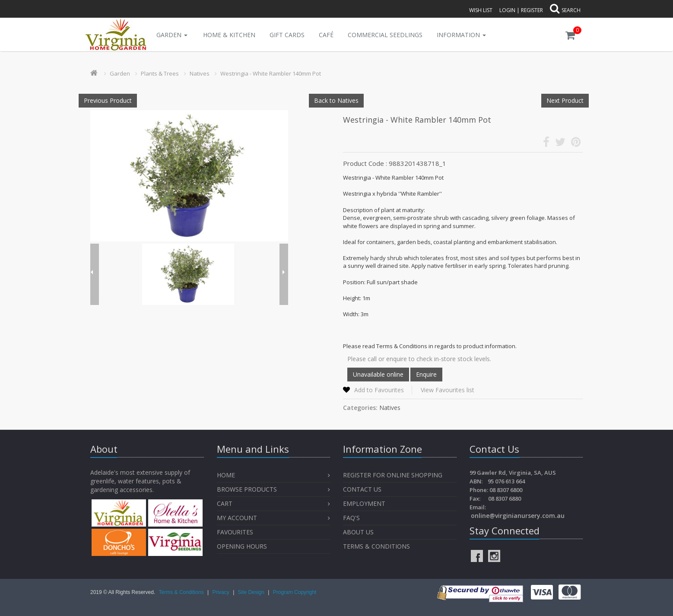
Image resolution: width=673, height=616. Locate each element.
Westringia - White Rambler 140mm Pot (271, 73)
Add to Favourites (379, 390)
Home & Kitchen (229, 35)
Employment (364, 503)
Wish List (481, 10)
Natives (200, 73)
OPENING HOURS (242, 546)
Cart (225, 503)
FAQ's (351, 518)
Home (226, 475)
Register (532, 10)
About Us (358, 532)
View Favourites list (448, 390)
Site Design (252, 592)
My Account (237, 518)
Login (507, 10)
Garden (172, 35)
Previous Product (108, 100)
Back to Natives (336, 100)
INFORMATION (461, 35)
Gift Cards (287, 35)
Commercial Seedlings (385, 35)
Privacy (221, 592)
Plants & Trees (160, 73)
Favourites (236, 532)
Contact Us (362, 489)
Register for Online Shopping (393, 475)
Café (326, 35)
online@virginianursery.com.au (518, 516)
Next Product (565, 100)
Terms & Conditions (376, 546)
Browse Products (247, 489)
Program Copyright (295, 592)
